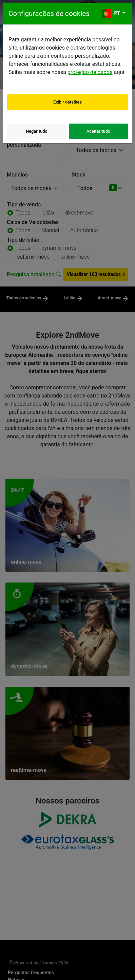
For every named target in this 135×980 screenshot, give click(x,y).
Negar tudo (37, 131)
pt (112, 14)
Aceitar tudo (98, 131)
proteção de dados (90, 72)
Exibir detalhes (67, 102)
